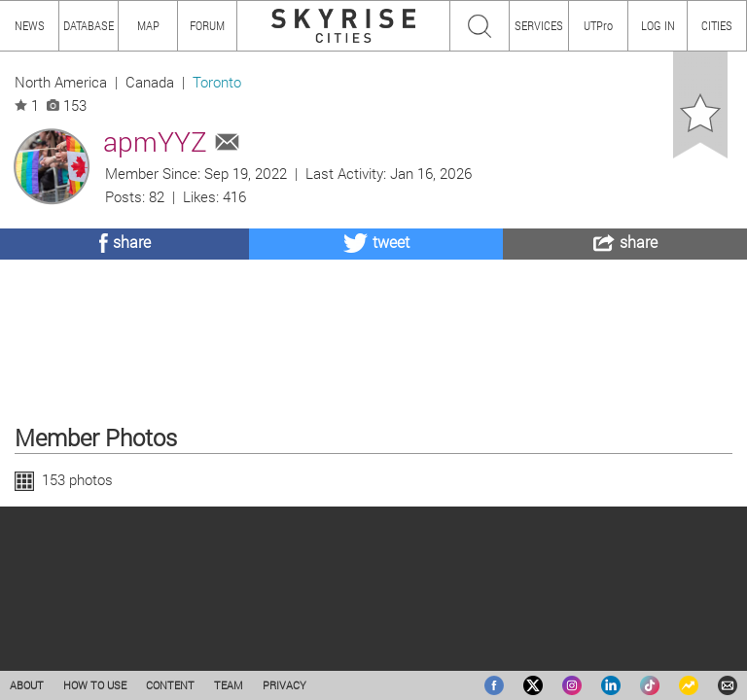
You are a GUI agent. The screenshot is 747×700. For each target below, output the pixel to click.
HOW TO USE (95, 685)
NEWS (30, 25)
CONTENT (170, 685)
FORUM (207, 25)
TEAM (229, 685)
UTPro (598, 25)
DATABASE (89, 25)
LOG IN (658, 25)
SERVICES (539, 25)
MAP (148, 25)
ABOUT (27, 685)
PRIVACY (285, 685)
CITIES (717, 25)
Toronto (217, 82)
